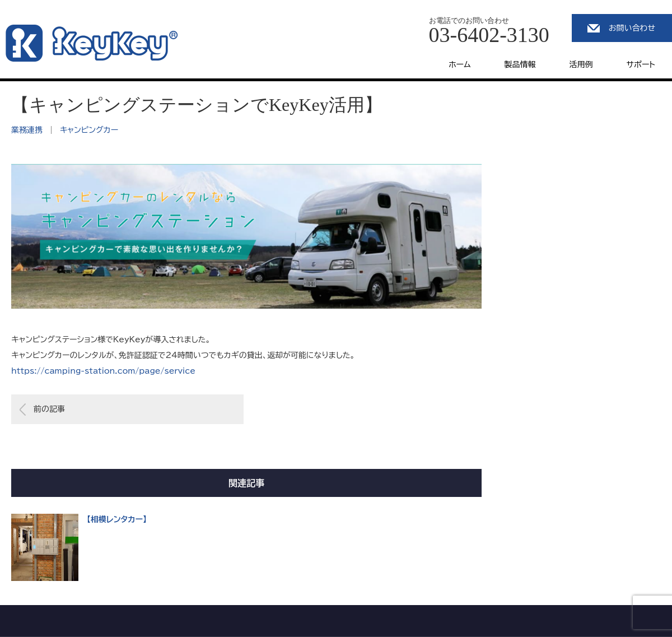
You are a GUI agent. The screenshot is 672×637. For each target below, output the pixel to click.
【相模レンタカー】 (117, 519)
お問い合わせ (632, 28)
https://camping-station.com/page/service (103, 371)
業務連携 (27, 130)
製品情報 (520, 64)
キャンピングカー (89, 130)
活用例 (581, 64)
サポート (641, 64)
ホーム (459, 64)
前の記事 (49, 409)
